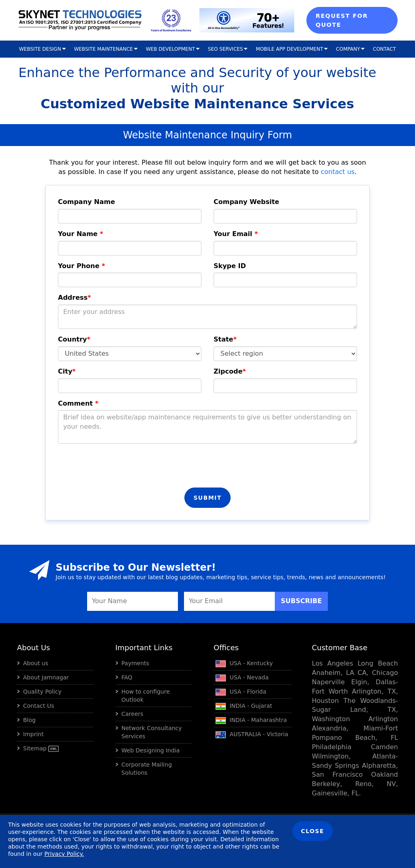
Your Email (236, 234)
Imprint (33, 734)
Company (348, 49)
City (67, 371)
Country (74, 339)
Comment (78, 403)
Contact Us (39, 706)
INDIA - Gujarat (244, 706)
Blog (29, 720)
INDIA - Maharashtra (251, 720)
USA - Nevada (242, 677)
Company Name (87, 202)
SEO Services (226, 49)
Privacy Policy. (64, 854)
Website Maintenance (103, 49)
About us (36, 663)
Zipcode (230, 371)
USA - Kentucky (244, 663)
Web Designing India (151, 750)
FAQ (127, 677)
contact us (337, 172)
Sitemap (41, 749)
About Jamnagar (46, 677)
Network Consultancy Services (152, 732)
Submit (207, 498)
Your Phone (81, 266)
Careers (133, 714)
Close (313, 831)
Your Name (81, 234)
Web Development (170, 49)
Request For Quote (342, 20)
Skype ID (230, 266)
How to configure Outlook (146, 696)
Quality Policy (42, 692)
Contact (384, 49)
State (225, 339)
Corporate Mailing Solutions (147, 769)
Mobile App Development (289, 49)
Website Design (40, 49)
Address (74, 298)
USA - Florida (241, 692)
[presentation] (120, 466)
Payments (136, 663)
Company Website (246, 202)
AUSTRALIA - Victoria (252, 734)
